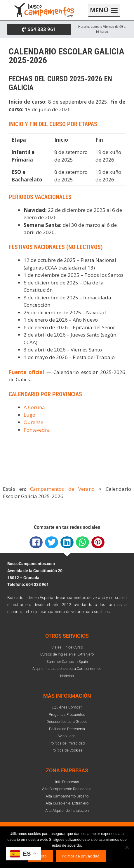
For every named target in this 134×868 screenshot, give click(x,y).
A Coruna (34, 407)
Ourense (33, 422)
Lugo (29, 415)
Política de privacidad (81, 856)
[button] (104, 10)
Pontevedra (37, 430)
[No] (127, 847)
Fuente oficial (26, 372)
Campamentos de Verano (62, 489)
